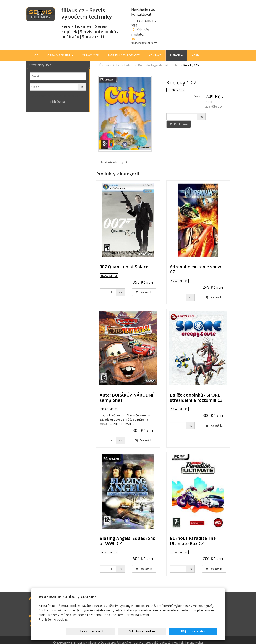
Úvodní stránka (109, 65)
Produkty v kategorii (114, 162)
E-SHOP (176, 55)
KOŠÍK (196, 55)
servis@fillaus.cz (144, 43)
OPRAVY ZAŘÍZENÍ (60, 55)
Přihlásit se (58, 102)
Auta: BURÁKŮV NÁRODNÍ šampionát (126, 397)
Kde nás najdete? (140, 32)
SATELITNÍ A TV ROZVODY (124, 55)
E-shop (129, 65)
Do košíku (179, 124)
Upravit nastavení (130, 631)
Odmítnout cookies (165, 631)
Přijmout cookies (201, 631)
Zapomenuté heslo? (66, 96)
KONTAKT (155, 55)
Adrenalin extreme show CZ (195, 269)
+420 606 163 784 (144, 23)
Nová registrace (40, 96)
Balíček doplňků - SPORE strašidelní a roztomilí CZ (196, 397)
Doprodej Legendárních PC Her (158, 65)
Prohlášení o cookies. (53, 619)
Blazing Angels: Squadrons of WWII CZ (127, 541)
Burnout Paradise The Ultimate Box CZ (193, 541)
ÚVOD (35, 55)
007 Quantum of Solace (124, 267)
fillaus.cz (73, 10)
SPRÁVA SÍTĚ (90, 55)
